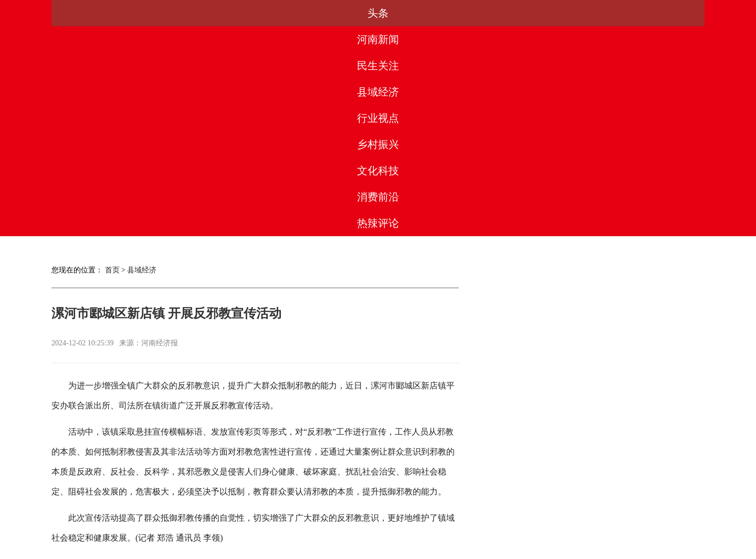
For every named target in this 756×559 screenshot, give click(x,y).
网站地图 (541, 511)
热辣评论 (668, 13)
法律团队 (401, 511)
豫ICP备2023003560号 (375, 549)
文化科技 (523, 13)
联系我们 (448, 511)
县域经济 (306, 13)
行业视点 (378, 13)
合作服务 (308, 511)
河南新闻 (160, 13)
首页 (112, 60)
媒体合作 (261, 511)
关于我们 (215, 511)
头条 (88, 13)
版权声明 (355, 511)
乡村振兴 (450, 13)
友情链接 (495, 511)
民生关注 (233, 13)
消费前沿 (596, 13)
